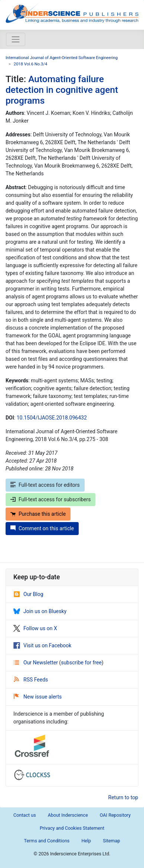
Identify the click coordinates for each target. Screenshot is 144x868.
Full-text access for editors (45, 485)
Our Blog (28, 594)
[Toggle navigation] (16, 39)
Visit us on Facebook (42, 645)
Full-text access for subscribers (50, 499)
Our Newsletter (36, 663)
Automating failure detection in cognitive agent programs (62, 90)
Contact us (25, 815)
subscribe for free (81, 663)
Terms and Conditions (47, 841)
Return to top (123, 797)
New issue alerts (38, 697)
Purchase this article (38, 514)
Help (86, 841)
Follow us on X (35, 628)
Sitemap (111, 841)
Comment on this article (42, 528)
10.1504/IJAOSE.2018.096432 (52, 418)
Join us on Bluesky (40, 611)
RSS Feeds (31, 680)
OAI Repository (115, 815)
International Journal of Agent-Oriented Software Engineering (62, 58)
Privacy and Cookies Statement (72, 828)
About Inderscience (68, 815)
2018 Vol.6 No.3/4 (30, 64)
